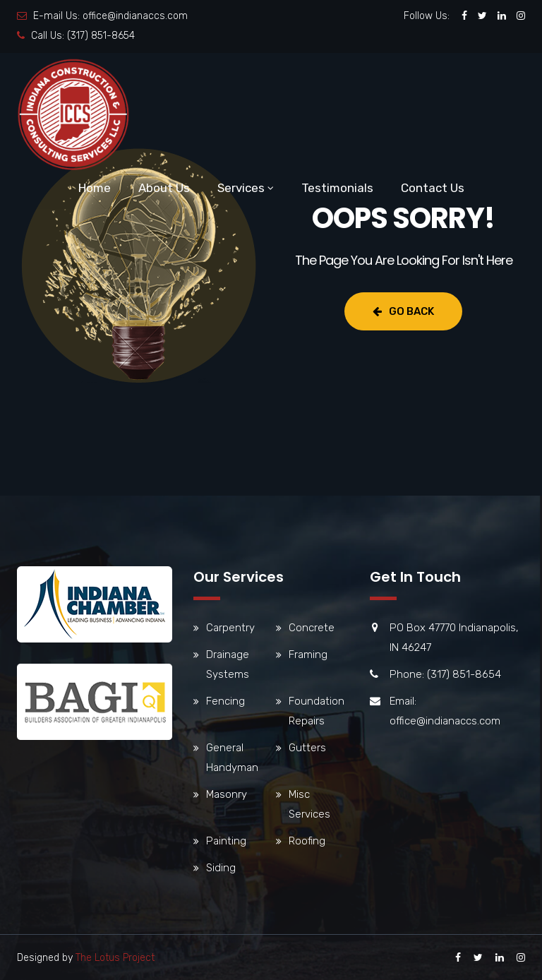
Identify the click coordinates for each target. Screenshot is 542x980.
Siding (221, 868)
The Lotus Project (115, 958)
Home (95, 188)
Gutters (307, 748)
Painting (226, 841)
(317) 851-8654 (101, 36)
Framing (308, 655)
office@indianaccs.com (135, 16)
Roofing (307, 841)
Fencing (225, 701)
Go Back (403, 311)
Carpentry (230, 628)
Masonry (227, 794)
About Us (164, 188)
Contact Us (433, 188)
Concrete (312, 628)
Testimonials (337, 188)
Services (241, 188)
